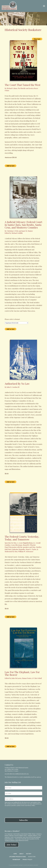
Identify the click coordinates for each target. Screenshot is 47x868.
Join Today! (12, 845)
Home (15, 854)
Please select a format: (12, 319)
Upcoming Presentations (18, 857)
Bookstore (32, 857)
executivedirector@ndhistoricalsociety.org (17, 774)
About (21, 854)
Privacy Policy (31, 805)
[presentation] (19, 811)
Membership (16, 859)
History (29, 854)
